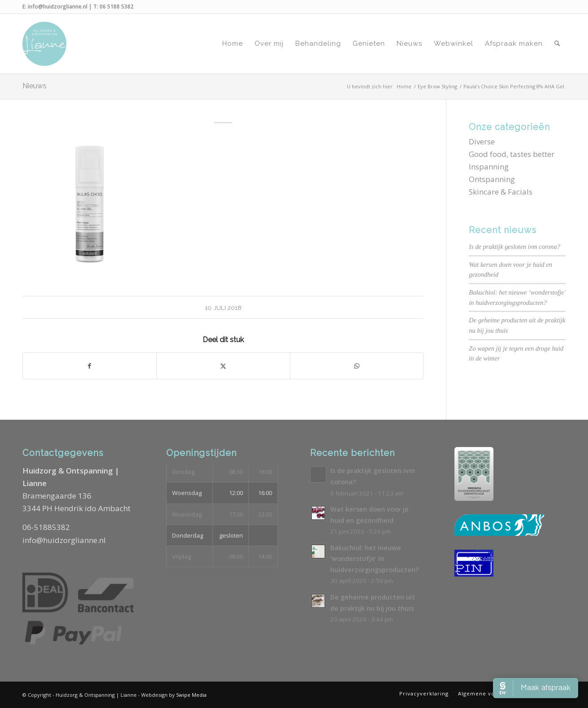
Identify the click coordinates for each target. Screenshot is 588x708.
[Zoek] (557, 44)
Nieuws (35, 86)
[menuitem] (233, 44)
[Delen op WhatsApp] (357, 366)
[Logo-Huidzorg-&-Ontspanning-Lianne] (44, 44)
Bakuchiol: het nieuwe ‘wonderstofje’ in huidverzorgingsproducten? (374, 559)
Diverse (482, 141)
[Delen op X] (223, 366)
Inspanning (489, 167)
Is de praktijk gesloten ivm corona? (514, 247)
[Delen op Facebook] (90, 366)
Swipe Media (191, 695)
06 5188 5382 (117, 7)
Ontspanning (492, 179)
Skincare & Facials (501, 192)
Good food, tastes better (512, 154)
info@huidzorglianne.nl (58, 7)
